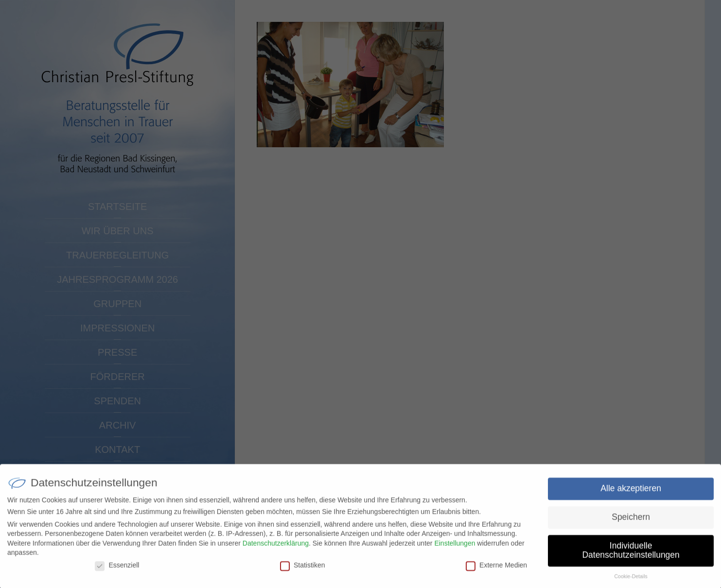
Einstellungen (455, 547)
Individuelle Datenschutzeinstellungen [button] (631, 554)
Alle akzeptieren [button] (631, 492)
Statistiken (303, 569)
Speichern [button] (631, 521)
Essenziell (117, 569)
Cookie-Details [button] (631, 580)
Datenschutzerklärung (276, 547)
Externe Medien (496, 569)
